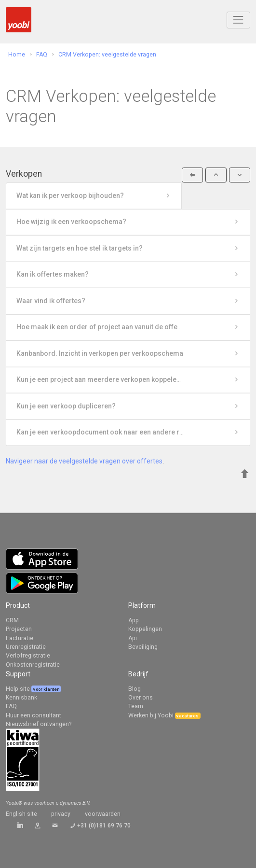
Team (136, 706)
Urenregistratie (26, 647)
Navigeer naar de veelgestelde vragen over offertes (84, 461)
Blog (135, 689)
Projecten (19, 629)
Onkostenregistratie (33, 665)
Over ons (141, 698)
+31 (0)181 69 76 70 (104, 826)
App (134, 620)
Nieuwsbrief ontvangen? (39, 724)
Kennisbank (21, 698)
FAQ (11, 706)
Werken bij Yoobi (151, 715)
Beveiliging (143, 647)
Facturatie (20, 638)
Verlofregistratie (28, 656)
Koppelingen (145, 629)
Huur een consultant (34, 715)
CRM (12, 620)
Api (133, 638)
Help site (19, 689)
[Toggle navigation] (238, 20)
